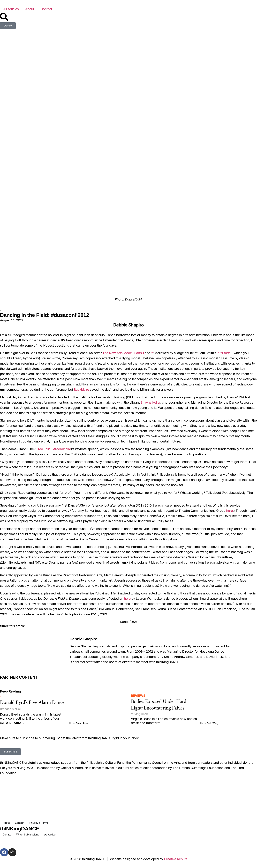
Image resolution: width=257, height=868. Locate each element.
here (229, 511)
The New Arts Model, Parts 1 (123, 353)
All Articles (11, 9)
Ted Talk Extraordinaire (54, 449)
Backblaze (81, 390)
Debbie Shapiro (83, 639)
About (30, 9)
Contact (46, 9)
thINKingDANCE (20, 829)
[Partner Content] (41, 682)
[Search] (4, 17)
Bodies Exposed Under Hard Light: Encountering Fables (159, 705)
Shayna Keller (150, 402)
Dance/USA (129, 622)
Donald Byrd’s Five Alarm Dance (32, 702)
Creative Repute (176, 859)
